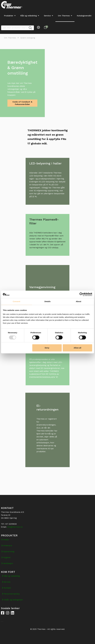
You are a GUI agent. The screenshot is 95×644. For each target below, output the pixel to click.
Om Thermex (64, 16)
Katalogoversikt (84, 16)
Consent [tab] (16, 301)
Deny (47, 348)
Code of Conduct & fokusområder (22, 103)
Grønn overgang (28, 38)
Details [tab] (47, 301)
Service (47, 16)
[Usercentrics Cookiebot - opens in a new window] (81, 294)
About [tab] (78, 301)
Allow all (77, 348)
